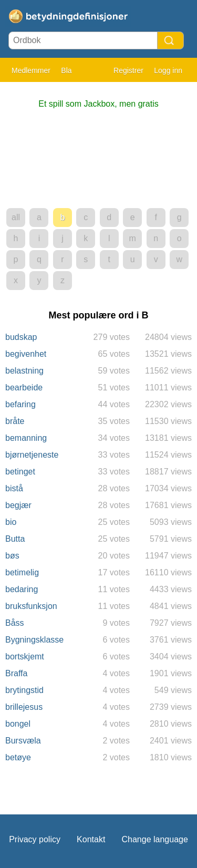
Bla (66, 70)
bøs (12, 556)
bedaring (22, 589)
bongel (18, 724)
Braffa (16, 673)
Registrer (128, 70)
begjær (18, 505)
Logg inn (168, 70)
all (16, 217)
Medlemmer (31, 70)
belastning (24, 371)
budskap (21, 337)
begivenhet (26, 354)
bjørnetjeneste (32, 455)
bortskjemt (25, 657)
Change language (154, 839)
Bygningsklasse (34, 640)
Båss (15, 623)
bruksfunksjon (31, 606)
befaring (20, 404)
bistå (14, 488)
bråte (15, 421)
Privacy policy (35, 839)
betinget (20, 472)
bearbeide (24, 388)
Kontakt (91, 839)
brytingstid (24, 690)
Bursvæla (23, 741)
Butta (15, 539)
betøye (18, 757)
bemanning (26, 438)
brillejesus (24, 707)
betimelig (22, 572)
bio (11, 522)
